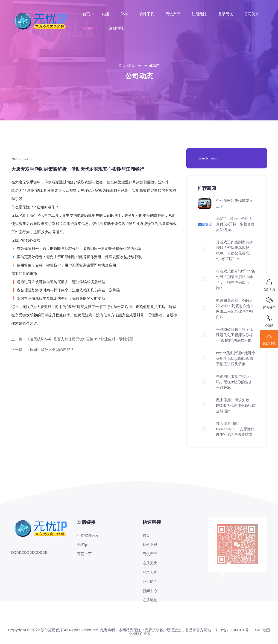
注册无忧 (199, 14)
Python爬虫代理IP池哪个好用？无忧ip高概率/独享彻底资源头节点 (236, 358)
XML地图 (262, 631)
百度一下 (84, 554)
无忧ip (82, 545)
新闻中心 (90, 28)
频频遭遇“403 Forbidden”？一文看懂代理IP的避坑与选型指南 (236, 429)
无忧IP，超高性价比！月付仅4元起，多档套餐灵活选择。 (235, 224)
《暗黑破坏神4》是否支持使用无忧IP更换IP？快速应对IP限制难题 (80, 339)
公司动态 (152, 66)
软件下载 (147, 14)
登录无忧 (225, 14)
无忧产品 (173, 14)
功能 (105, 14)
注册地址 (116, 28)
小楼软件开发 (88, 535)
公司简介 (252, 14)
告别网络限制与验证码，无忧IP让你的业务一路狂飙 (234, 382)
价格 (124, 14)
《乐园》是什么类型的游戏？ (50, 350)
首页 (86, 14)
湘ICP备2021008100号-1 (233, 631)
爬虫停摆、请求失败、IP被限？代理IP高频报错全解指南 (234, 406)
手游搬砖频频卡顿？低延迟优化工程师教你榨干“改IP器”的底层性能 (234, 335)
